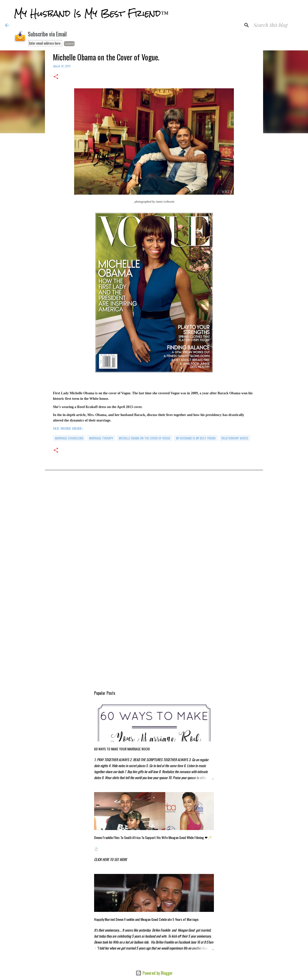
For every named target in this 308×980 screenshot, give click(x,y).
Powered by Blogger (154, 973)
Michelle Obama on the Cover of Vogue (145, 438)
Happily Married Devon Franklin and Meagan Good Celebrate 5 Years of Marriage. (147, 919)
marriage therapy (101, 438)
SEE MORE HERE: (68, 429)
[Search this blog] (278, 25)
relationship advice (235, 438)
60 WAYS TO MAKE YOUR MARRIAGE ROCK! (122, 749)
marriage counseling (69, 438)
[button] (56, 77)
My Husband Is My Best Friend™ (91, 13)
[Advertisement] (154, 529)
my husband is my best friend (196, 438)
